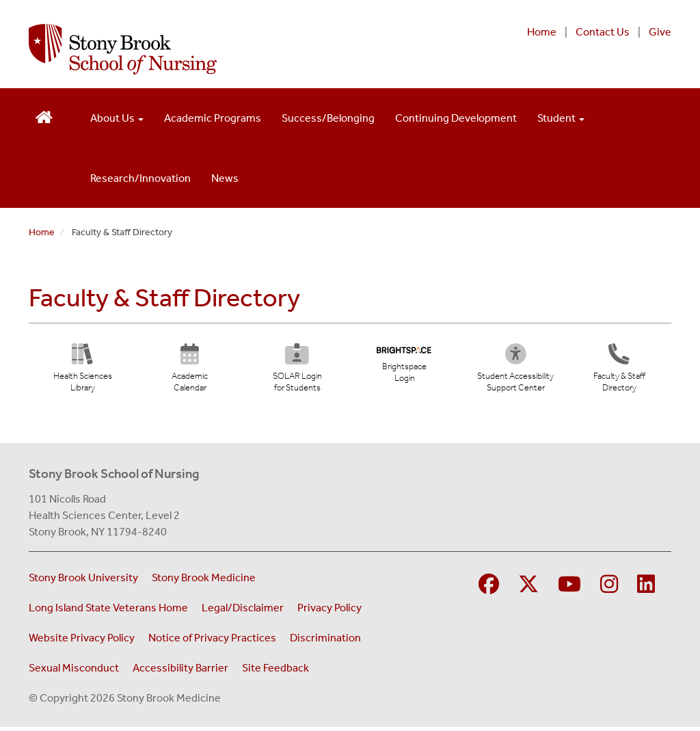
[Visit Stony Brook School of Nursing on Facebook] (489, 589)
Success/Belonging (328, 118)
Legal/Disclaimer (243, 612)
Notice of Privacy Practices (212, 642)
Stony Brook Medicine (204, 582)
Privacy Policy (329, 612)
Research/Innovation (140, 178)
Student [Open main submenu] (561, 118)
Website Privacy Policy (82, 642)
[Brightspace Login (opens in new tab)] (404, 368)
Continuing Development (456, 118)
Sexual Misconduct (74, 672)
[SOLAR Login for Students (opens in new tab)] (297, 372)
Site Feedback (275, 672)
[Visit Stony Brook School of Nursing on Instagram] (609, 589)
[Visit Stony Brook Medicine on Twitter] (528, 589)
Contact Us (603, 32)
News (225, 178)
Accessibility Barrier (180, 672)
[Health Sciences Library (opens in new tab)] (83, 372)
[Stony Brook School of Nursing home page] (232, 49)
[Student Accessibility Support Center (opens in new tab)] (522, 372)
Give (660, 32)
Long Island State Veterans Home (108, 612)
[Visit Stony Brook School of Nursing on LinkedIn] (646, 589)
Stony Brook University (83, 582)
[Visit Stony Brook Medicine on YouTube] (569, 589)
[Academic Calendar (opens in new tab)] (190, 372)
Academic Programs (213, 118)
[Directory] (619, 372)
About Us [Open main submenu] (117, 118)
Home (542, 32)
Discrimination (325, 642)
